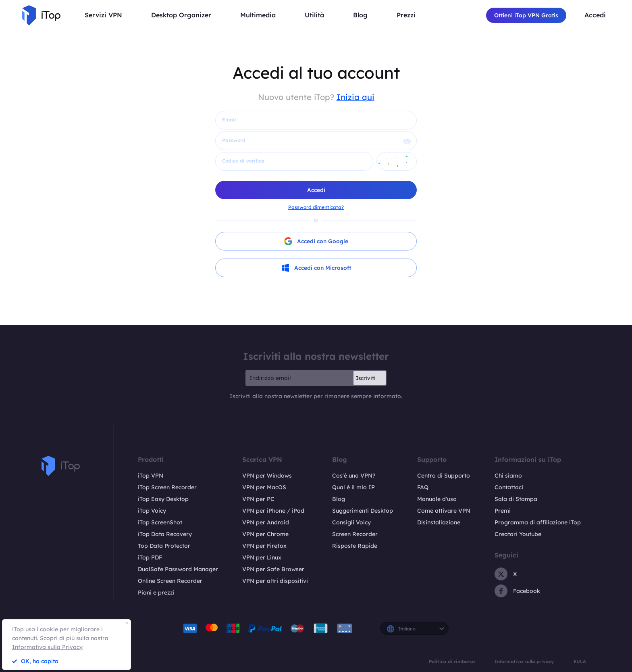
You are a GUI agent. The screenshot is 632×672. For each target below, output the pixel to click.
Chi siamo (508, 476)
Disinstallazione (439, 522)
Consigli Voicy (351, 522)
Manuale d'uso (437, 499)
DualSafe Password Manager (178, 569)
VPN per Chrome (265, 534)
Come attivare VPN (444, 511)
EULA (580, 662)
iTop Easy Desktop (163, 499)
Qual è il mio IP (353, 487)
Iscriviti (366, 378)
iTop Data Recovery (165, 534)
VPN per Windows (267, 476)
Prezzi (406, 15)
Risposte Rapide (355, 546)
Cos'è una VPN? (354, 476)
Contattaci (509, 487)
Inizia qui (355, 97)
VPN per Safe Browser (273, 569)
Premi (503, 511)
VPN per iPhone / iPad (273, 511)
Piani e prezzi (156, 593)
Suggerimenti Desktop (363, 511)
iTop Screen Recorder (167, 487)
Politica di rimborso (452, 662)
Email (229, 120)
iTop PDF (150, 557)
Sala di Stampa (516, 499)
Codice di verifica (243, 161)
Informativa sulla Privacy (47, 647)
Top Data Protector (164, 546)
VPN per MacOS (264, 487)
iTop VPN (151, 476)
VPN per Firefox (264, 546)
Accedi (595, 15)
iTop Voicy (152, 511)
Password (234, 140)
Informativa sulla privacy (524, 662)
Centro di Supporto (444, 476)
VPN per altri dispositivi (275, 581)
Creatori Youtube (518, 534)
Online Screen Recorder (170, 581)
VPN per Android (266, 522)
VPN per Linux (262, 557)
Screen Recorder (355, 534)
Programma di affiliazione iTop (538, 522)
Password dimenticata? (316, 207)
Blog (339, 499)
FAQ (423, 487)
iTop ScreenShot (160, 522)
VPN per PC (258, 499)
